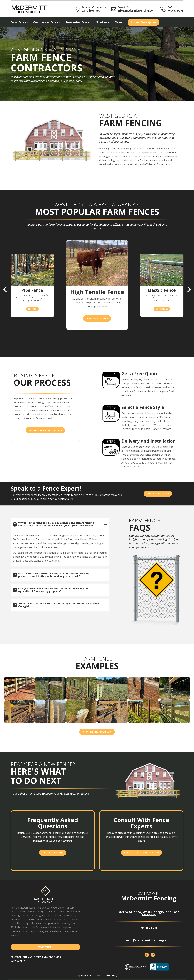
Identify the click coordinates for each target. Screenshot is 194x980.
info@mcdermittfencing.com (136, 11)
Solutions (103, 22)
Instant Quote (143, 22)
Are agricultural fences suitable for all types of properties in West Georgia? (59, 605)
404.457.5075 (175, 11)
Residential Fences (78, 22)
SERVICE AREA (18, 961)
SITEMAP (28, 957)
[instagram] (153, 955)
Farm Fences (19, 22)
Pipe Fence (32, 309)
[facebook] (147, 955)
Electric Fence (162, 309)
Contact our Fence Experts (45, 430)
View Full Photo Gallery (97, 732)
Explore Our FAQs (53, 853)
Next (189, 289)
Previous (5, 289)
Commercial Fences (46, 22)
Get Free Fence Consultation (141, 853)
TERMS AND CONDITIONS (47, 957)
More (118, 22)
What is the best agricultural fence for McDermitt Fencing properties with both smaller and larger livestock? (54, 575)
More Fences (45, 947)
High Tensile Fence (97, 318)
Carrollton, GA (90, 11)
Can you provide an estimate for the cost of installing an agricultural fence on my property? (53, 590)
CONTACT (16, 957)
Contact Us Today (158, 494)
